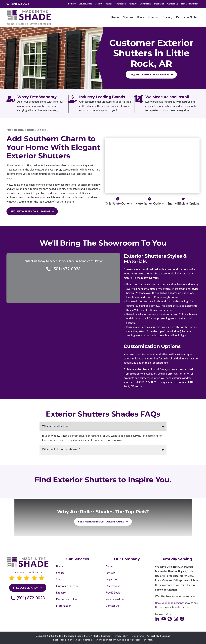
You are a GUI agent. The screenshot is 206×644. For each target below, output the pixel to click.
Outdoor (153, 17)
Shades (115, 17)
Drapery (167, 17)
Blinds (141, 17)
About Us (71, 4)
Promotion (121, 4)
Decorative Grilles (187, 17)
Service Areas (85, 4)
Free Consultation (190, 4)
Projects (109, 4)
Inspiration (159, 4)
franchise (147, 640)
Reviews (133, 4)
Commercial (145, 4)
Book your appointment (169, 603)
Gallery (98, 4)
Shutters (128, 17)
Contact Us (173, 4)
